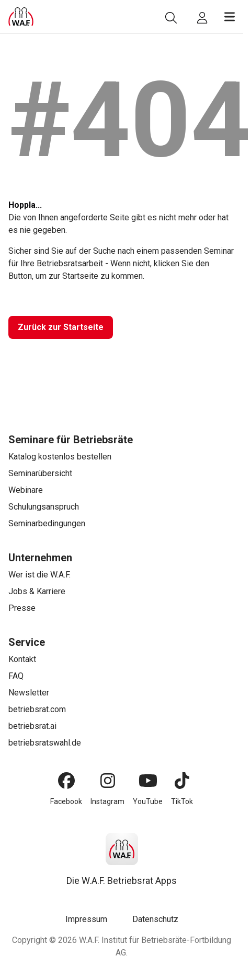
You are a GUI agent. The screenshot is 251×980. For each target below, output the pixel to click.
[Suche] (171, 18)
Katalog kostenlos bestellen (60, 457)
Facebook (66, 801)
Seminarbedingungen (47, 523)
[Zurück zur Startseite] (61, 327)
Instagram (107, 801)
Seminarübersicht (40, 473)
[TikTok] (182, 781)
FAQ (16, 676)
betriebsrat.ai (32, 726)
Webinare (26, 490)
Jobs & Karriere (37, 591)
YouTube (148, 801)
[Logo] (21, 17)
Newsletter (29, 693)
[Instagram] (108, 781)
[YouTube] (148, 781)
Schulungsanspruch (44, 507)
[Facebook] (66, 781)
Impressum (86, 919)
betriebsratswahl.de (45, 743)
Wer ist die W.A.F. (39, 575)
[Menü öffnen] (230, 17)
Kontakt (22, 659)
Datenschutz (155, 919)
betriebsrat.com (37, 709)
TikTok (182, 801)
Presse (22, 608)
